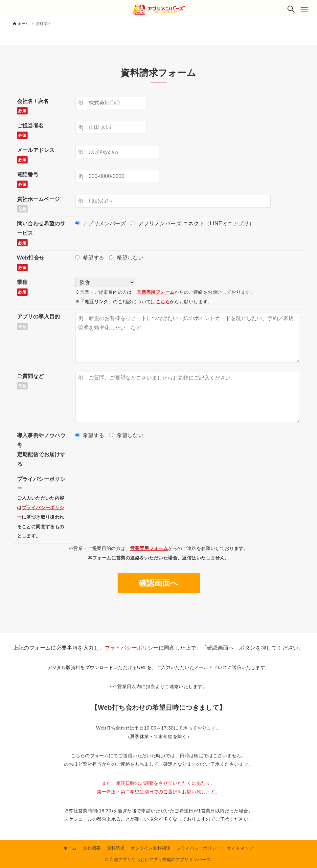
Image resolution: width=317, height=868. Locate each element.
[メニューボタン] (304, 9)
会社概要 (92, 848)
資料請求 (116, 848)
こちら (163, 302)
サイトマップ (240, 848)
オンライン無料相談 (151, 848)
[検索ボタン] (291, 9)
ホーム (70, 848)
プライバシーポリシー (132, 648)
